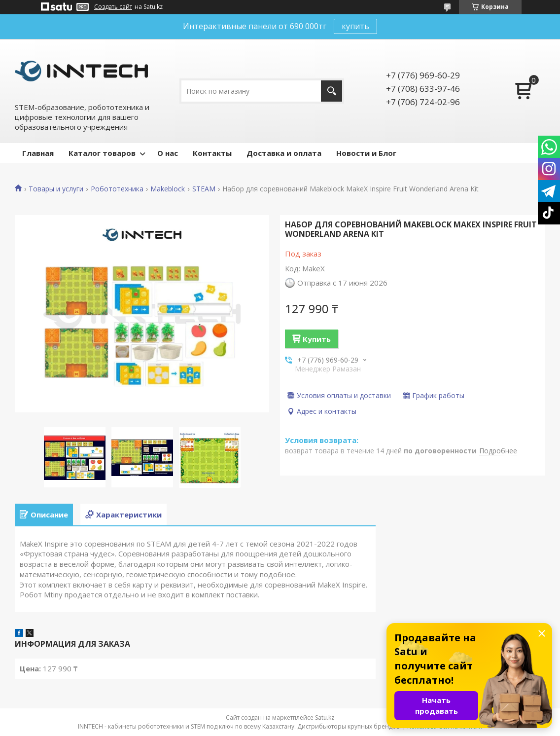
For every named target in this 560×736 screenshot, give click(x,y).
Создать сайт (113, 7)
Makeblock (168, 189)
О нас (168, 153)
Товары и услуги (56, 189)
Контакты (212, 153)
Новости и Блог (366, 153)
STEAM (204, 189)
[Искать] (332, 91)
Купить (317, 339)
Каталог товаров (102, 153)
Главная (38, 153)
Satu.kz (325, 718)
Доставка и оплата (284, 153)
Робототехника (117, 189)
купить (355, 26)
